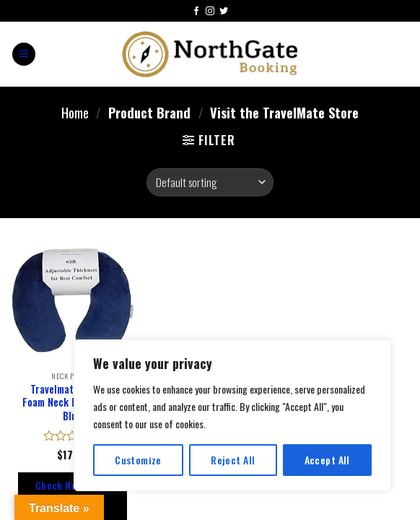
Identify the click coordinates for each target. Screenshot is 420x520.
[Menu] (24, 55)
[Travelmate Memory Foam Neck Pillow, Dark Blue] (73, 302)
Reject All (233, 460)
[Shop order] (210, 182)
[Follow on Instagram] (210, 12)
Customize (138, 460)
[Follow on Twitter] (224, 12)
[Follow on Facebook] (196, 12)
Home (75, 113)
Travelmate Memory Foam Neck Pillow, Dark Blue (73, 403)
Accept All (327, 460)
